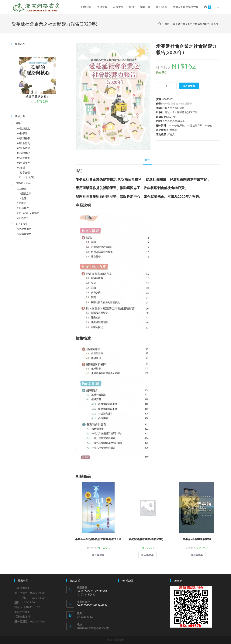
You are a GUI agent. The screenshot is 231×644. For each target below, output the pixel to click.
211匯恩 (22, 203)
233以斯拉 (23, 218)
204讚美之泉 (24, 193)
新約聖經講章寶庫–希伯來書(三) (147, 539)
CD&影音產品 (23, 183)
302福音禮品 (24, 234)
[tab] (147, 160)
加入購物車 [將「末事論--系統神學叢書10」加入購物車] (197, 555)
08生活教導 (24, 163)
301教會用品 (24, 229)
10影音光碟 (24, 172)
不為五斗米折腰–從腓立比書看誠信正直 (98, 539)
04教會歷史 (24, 143)
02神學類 (22, 133)
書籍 (18, 123)
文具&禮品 (21, 224)
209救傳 (22, 198)
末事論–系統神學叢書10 (197, 539)
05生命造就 (24, 148)
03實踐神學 (186, 104)
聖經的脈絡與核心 (38, 97)
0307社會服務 (170, 104)
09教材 (21, 168)
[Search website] (218, 7)
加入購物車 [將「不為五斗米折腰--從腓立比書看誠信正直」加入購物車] (98, 555)
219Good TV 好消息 (28, 213)
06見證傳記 (24, 153)
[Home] (160, 24)
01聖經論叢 (24, 128)
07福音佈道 (24, 158)
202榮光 (22, 189)
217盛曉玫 (23, 208)
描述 (147, 160)
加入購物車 (189, 86)
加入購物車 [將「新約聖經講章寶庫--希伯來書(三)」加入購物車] (147, 555)
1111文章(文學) (26, 177)
